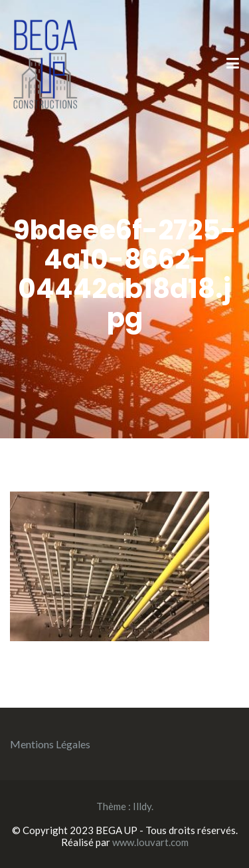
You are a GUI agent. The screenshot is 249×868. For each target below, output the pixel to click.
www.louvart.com (150, 842)
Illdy (142, 806)
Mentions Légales (50, 744)
